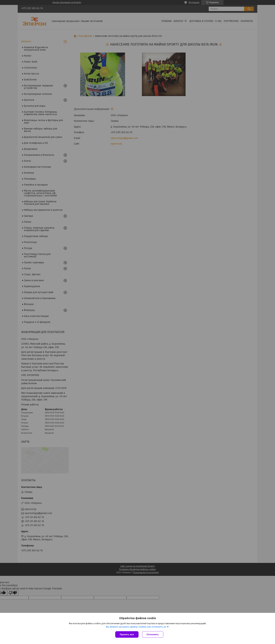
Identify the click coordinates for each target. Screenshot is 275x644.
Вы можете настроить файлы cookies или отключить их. (136, 627)
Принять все (127, 634)
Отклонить (153, 634)
